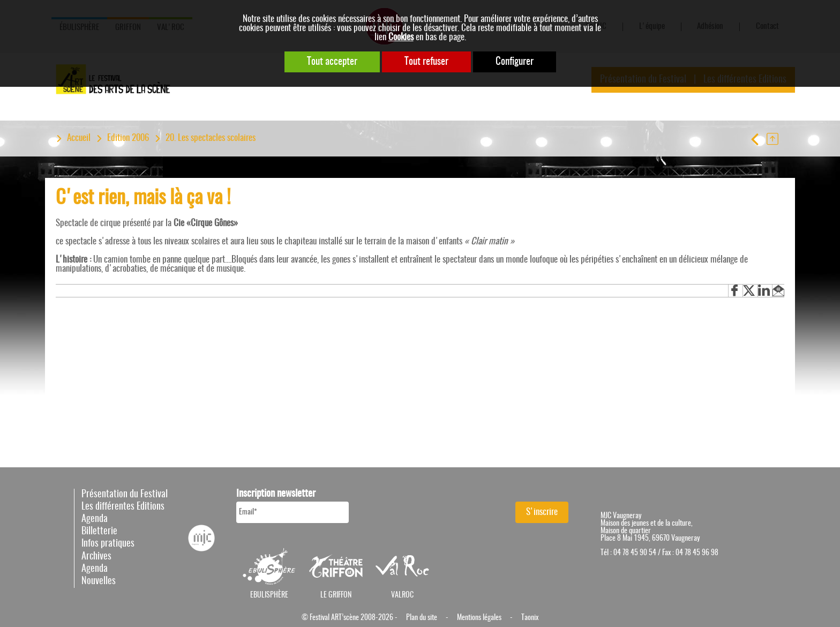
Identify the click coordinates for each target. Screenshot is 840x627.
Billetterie (99, 532)
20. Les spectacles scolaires (211, 138)
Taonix (530, 618)
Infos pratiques (108, 544)
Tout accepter (332, 62)
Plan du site (422, 618)
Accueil (79, 138)
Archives (96, 557)
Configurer (515, 62)
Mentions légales (479, 618)
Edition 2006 (128, 138)
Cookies (401, 37)
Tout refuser (426, 62)
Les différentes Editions (123, 507)
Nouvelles (99, 581)
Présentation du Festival (125, 495)
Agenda (95, 519)
